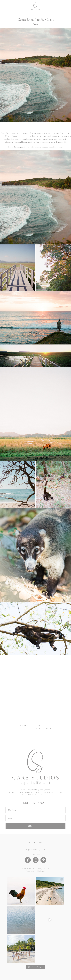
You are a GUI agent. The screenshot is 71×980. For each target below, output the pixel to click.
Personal (36, 24)
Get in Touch (35, 842)
